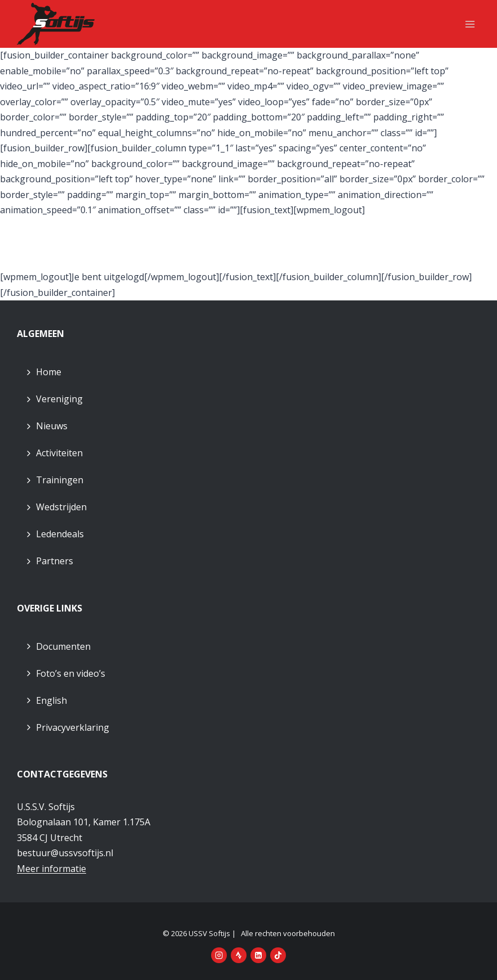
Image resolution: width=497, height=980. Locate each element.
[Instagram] (219, 955)
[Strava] (239, 955)
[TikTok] (278, 955)
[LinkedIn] (258, 955)
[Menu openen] (470, 24)
